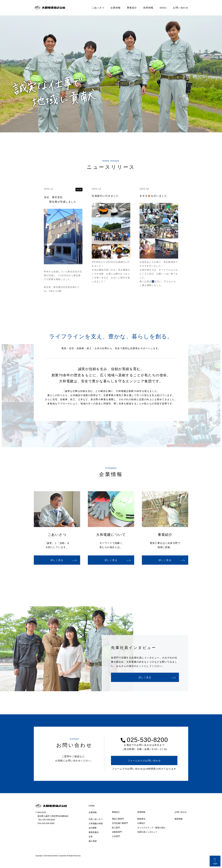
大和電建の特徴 (96, 823)
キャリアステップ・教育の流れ (151, 828)
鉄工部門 (116, 828)
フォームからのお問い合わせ (144, 761)
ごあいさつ (98, 8)
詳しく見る (57, 560)
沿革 (91, 837)
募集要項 (141, 819)
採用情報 (148, 8)
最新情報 (179, 819)
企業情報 (116, 8)
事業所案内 (94, 832)
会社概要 (93, 828)
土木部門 (116, 836)
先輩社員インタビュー (147, 832)
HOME (92, 806)
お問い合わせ (181, 8)
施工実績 (93, 841)
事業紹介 (132, 8)
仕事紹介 (141, 823)
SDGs (163, 8)
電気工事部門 (118, 819)
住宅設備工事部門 (120, 823)
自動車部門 (117, 832)
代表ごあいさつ (96, 819)
